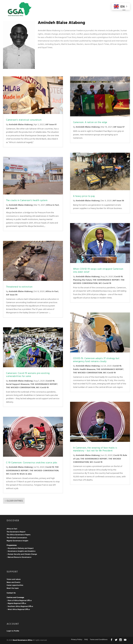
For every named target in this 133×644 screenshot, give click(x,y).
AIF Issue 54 (12, 295)
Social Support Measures (18, 384)
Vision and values (14, 579)
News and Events (13, 582)
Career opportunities (15, 585)
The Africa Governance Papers (19, 535)
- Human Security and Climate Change (22, 554)
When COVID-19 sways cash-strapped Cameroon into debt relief (98, 271)
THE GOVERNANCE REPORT (44, 384)
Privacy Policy (77, 640)
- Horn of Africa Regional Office (19, 601)
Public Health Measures (84, 369)
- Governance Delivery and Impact (20, 548)
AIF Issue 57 (119, 127)
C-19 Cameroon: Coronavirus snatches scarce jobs (32, 463)
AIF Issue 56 (118, 201)
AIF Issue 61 (51, 125)
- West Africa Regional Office (18, 609)
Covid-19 (50, 381)
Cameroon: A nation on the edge (90, 122)
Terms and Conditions (99, 640)
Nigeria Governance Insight (17, 541)
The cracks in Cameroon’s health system (27, 200)
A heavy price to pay (84, 196)
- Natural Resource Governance (19, 557)
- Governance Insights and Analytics (21, 551)
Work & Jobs (26, 474)
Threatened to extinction (19, 287)
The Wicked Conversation (17, 538)
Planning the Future (82, 280)
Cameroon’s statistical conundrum (24, 120)
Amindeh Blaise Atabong (21, 125)
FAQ (86, 640)
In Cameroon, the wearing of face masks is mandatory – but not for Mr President (95, 449)
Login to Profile (13, 631)
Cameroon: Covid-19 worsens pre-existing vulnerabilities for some (28, 375)
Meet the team (13, 588)
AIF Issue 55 (12, 208)
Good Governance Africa (22, 640)
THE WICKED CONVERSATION (21, 388)
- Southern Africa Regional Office (20, 606)
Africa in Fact (53, 205)
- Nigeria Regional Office (16, 603)
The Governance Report (16, 532)
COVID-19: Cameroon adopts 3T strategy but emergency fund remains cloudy (96, 360)
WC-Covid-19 (42, 388)
